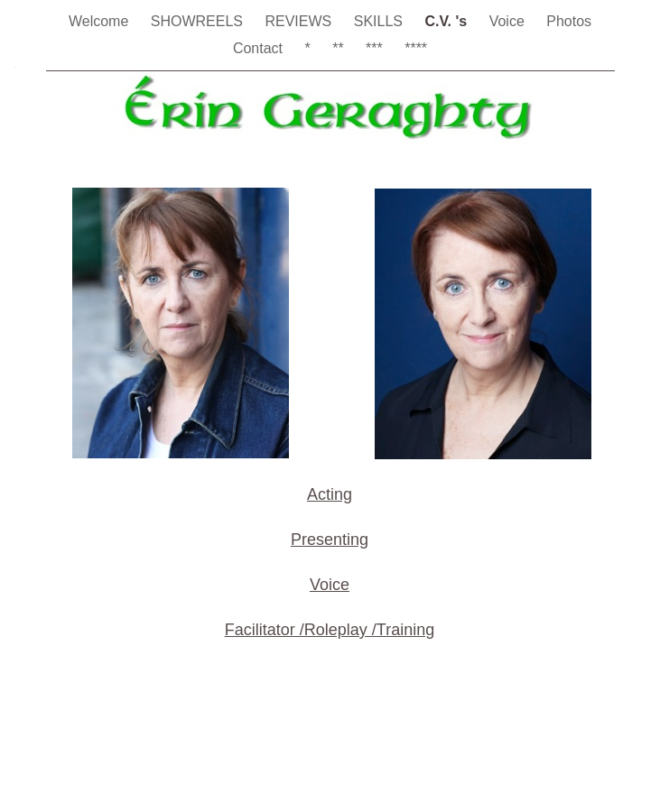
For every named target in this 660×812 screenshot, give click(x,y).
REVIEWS (300, 21)
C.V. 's (447, 21)
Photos (569, 21)
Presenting (330, 540)
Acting (330, 494)
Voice (509, 21)
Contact (260, 48)
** (340, 48)
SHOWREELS (199, 21)
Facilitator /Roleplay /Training (330, 630)
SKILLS (381, 21)
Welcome (101, 21)
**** (416, 48)
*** (376, 48)
